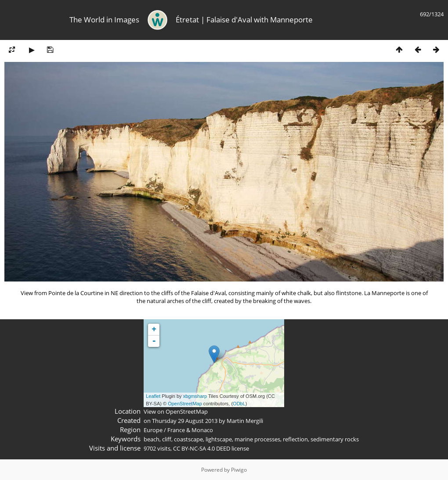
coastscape (188, 439)
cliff (167, 439)
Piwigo (239, 470)
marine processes (257, 439)
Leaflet (153, 396)
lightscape (219, 439)
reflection (295, 439)
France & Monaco (190, 430)
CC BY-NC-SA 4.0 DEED (202, 448)
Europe (153, 430)
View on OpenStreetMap (176, 411)
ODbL (239, 404)
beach (152, 439)
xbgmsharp (195, 396)
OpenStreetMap (185, 404)
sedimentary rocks (335, 439)
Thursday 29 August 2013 (185, 421)
